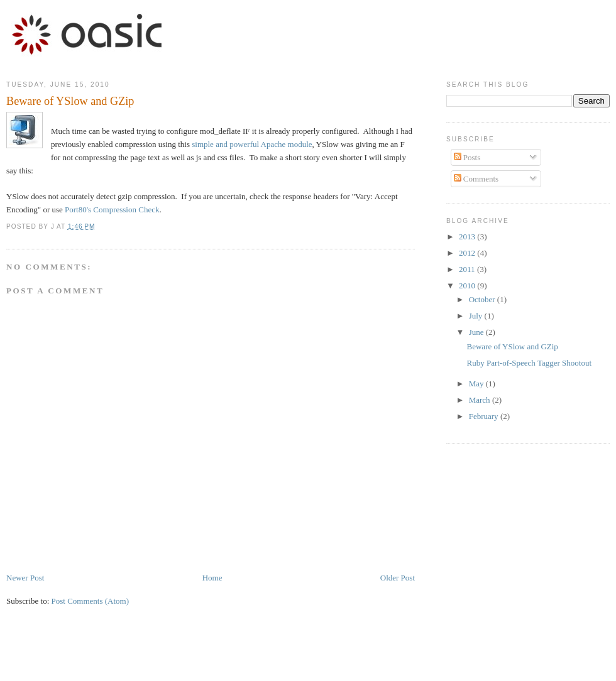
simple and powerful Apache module (252, 144)
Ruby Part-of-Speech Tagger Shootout (529, 363)
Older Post (398, 578)
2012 (468, 253)
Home (212, 578)
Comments (476, 179)
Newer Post (25, 578)
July (477, 316)
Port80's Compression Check (112, 210)
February (485, 416)
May (477, 384)
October (483, 299)
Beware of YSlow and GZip (512, 346)
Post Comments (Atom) (91, 601)
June (477, 332)
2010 (468, 286)
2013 (468, 237)
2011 (468, 269)
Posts (467, 157)
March (481, 400)
